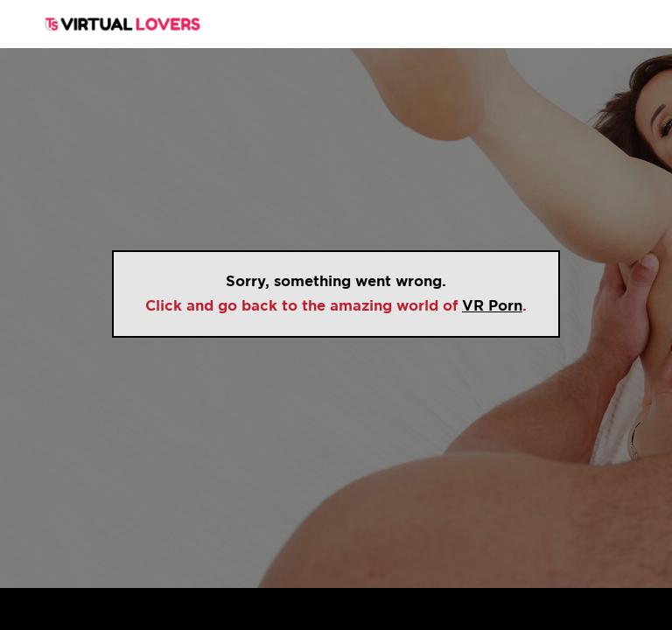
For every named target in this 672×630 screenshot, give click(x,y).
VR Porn (492, 306)
